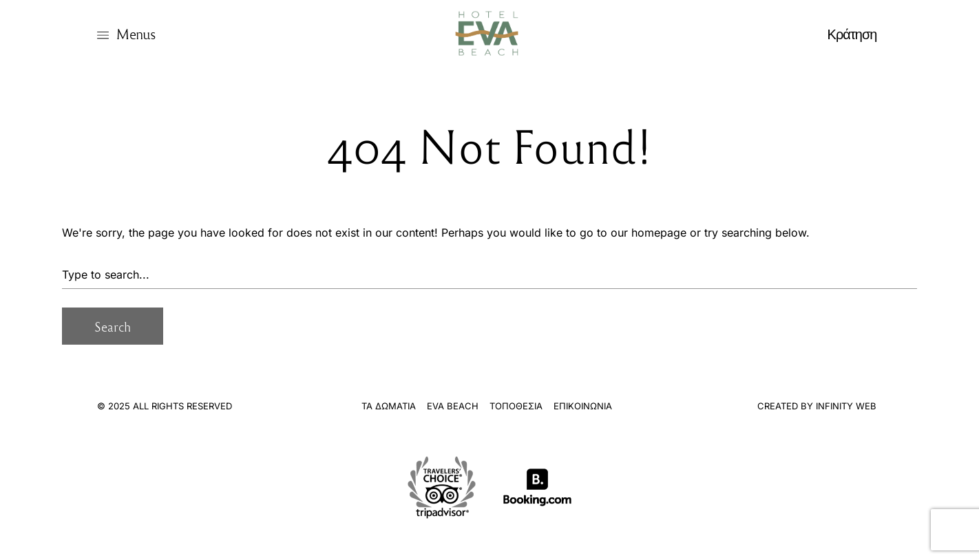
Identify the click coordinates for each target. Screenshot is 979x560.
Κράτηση (852, 33)
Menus (136, 33)
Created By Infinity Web (817, 406)
